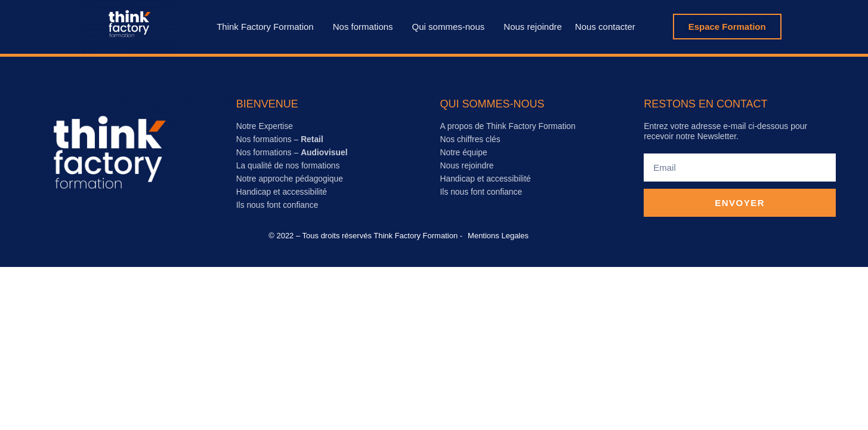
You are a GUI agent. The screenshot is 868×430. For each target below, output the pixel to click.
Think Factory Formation (268, 26)
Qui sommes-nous (452, 26)
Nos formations (366, 26)
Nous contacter (605, 27)
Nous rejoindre (533, 27)
